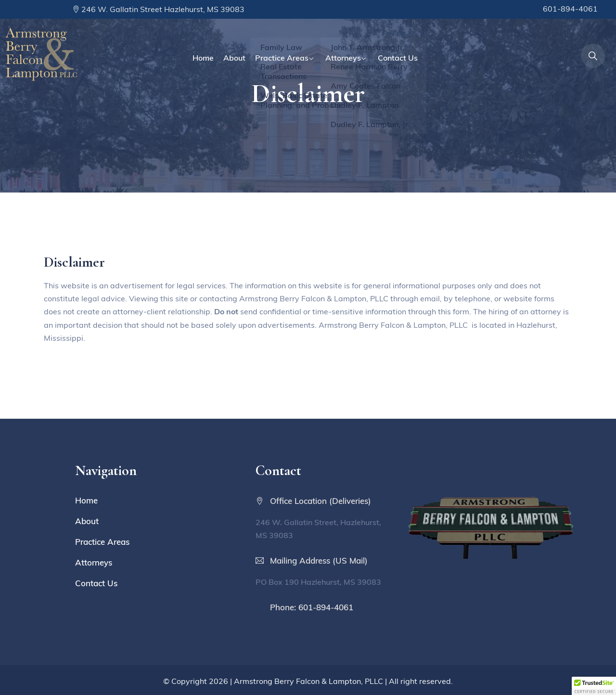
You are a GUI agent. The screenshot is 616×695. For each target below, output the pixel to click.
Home (203, 58)
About (234, 58)
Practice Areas (282, 58)
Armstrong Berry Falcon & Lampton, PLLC (308, 681)
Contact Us (398, 58)
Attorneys (343, 58)
